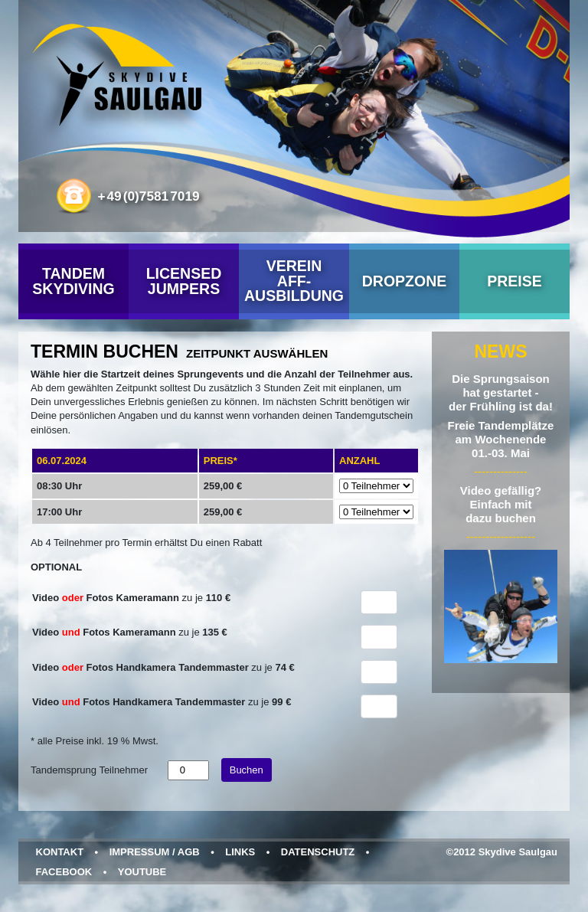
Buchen (247, 770)
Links (240, 852)
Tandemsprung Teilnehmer (89, 770)
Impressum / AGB (155, 852)
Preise (514, 281)
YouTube (142, 872)
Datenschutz (318, 852)
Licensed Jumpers (184, 281)
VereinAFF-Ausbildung (294, 281)
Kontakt (60, 852)
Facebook (64, 872)
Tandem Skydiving (73, 281)
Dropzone (405, 281)
